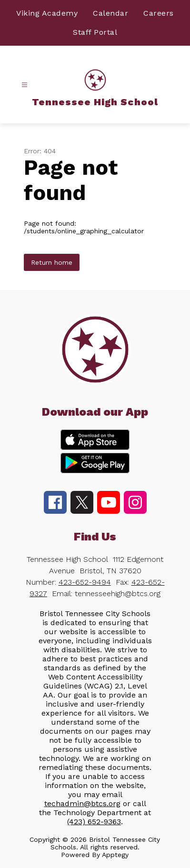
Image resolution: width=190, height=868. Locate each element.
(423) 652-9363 (94, 822)
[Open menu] (25, 85)
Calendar (110, 13)
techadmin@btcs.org (82, 803)
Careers (159, 13)
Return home (52, 262)
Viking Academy (47, 13)
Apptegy (115, 855)
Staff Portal (95, 32)
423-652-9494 (85, 582)
